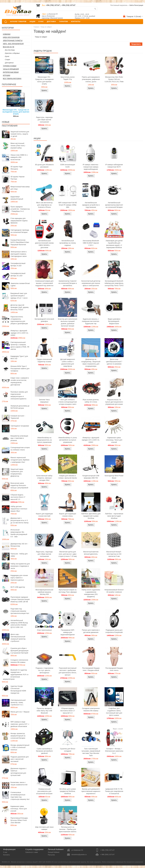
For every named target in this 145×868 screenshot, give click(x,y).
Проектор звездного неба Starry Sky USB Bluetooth (44, 711)
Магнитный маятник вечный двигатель (91, 553)
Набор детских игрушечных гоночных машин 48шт (19, 509)
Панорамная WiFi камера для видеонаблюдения (68, 632)
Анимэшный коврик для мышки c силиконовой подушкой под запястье (44, 283)
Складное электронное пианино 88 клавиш (19, 661)
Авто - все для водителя (13, 44)
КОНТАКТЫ (76, 21)
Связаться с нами (32, 852)
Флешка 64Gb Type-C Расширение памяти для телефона (20, 369)
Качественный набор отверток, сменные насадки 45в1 (44, 478)
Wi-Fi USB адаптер (18, 587)
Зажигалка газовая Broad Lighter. (20, 284)
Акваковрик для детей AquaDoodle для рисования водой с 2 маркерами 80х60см (114, 244)
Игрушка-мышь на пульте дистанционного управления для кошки (114, 402)
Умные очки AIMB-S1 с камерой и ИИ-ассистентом (19, 157)
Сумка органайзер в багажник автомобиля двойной (44, 751)
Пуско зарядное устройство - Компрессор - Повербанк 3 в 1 (20, 209)
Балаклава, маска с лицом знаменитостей (19, 784)
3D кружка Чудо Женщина (17, 168)
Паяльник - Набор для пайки (19, 555)
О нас (5, 852)
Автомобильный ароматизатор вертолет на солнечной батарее (114, 205)
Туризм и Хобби (10, 66)
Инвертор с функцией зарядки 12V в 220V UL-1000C (20, 333)
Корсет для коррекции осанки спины (68, 515)
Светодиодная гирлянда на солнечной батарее (20, 231)
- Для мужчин (9, 63)
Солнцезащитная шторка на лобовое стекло (20, 449)
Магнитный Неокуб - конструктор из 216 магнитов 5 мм (114, 554)
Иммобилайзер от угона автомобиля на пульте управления (68, 440)
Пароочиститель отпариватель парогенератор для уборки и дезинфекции (19, 320)
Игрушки (7, 75)
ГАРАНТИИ (63, 21)
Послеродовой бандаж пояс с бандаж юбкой (91, 669)
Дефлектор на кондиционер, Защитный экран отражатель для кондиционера (91, 363)
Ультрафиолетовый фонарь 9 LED (18, 264)
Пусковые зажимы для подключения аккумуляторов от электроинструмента (19, 395)
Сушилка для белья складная (68, 750)
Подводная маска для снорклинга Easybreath (114, 631)
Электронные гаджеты (13, 41)
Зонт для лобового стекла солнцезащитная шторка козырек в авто (68, 402)
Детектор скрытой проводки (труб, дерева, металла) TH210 (20, 307)
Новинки (7, 34)
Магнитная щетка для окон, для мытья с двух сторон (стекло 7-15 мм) (68, 554)
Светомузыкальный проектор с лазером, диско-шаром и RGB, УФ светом (20, 346)
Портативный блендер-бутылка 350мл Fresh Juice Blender (19, 820)
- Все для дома (9, 50)
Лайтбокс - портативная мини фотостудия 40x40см (114, 516)
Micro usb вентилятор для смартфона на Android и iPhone (44, 205)
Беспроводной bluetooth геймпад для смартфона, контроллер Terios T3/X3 (114, 283)
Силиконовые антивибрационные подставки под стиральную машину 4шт (20, 796)
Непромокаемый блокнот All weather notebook (114, 591)
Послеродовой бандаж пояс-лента (114, 669)
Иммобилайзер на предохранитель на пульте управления (44, 440)
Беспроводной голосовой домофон (44, 320)
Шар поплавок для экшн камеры (44, 828)
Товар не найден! (46, 27)
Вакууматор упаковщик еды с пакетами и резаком (19, 438)
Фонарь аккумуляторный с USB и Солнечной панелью (20, 747)
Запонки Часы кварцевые (44, 401)
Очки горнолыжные (44, 630)
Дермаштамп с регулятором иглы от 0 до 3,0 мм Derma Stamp (20, 520)
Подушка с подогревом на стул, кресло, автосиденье (44, 670)
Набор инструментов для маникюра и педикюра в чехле (20, 566)
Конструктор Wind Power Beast (114, 477)
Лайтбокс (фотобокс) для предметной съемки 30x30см (91, 516)
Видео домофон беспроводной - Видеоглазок (114, 321)
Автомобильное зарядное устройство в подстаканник (91, 205)
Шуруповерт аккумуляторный (17, 198)
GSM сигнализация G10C (68, 166)
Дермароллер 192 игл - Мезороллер (19, 545)
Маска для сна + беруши (20, 712)
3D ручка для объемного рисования (44, 166)
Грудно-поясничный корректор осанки (44, 360)
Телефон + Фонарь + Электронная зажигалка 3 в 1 (114, 751)
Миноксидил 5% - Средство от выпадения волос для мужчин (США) (16, 112)
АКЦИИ (32, 21)
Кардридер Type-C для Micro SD (19, 357)
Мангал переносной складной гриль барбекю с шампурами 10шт (20, 460)
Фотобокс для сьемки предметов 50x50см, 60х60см (68, 791)
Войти (132, 5)
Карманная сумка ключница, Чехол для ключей (19, 809)
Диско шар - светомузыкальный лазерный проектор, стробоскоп (18, 638)
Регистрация (139, 5)
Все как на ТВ (8, 47)
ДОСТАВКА (51, 21)
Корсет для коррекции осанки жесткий (44, 515)
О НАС (41, 21)
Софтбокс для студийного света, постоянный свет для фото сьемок (114, 712)
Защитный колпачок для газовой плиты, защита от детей (20, 134)
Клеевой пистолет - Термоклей (18, 417)
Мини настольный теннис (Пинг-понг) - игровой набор (18, 146)
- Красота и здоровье (12, 53)
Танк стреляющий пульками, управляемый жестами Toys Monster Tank (91, 752)
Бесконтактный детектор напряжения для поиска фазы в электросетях (91, 283)
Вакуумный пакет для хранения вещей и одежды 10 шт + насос (19, 296)
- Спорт (7, 60)
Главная (36, 27)
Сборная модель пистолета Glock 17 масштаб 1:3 (18, 497)
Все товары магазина (12, 79)
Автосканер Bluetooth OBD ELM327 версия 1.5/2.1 (91, 243)
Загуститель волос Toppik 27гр (68, 78)
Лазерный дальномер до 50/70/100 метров (20, 407)
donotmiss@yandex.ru (79, 855)
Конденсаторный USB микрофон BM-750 (91, 477)
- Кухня (7, 56)
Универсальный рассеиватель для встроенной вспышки (44, 791)
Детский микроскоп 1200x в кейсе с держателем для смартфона (68, 363)
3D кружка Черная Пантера (17, 178)
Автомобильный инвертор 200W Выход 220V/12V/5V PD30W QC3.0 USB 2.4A (19, 624)
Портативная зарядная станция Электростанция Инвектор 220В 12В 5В (20, 599)
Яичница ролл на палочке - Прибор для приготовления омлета (68, 829)
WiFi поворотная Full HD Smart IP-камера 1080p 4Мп (68, 205)
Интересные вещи (11, 72)
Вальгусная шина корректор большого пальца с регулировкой (19, 485)
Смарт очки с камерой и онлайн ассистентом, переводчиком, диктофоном (20, 381)
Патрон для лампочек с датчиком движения (91, 631)
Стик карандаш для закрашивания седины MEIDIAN (19, 221)
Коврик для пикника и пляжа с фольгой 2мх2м (68, 477)
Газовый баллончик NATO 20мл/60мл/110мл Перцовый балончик (20, 242)
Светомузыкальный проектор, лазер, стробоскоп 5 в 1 (18, 702)
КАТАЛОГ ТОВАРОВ (18, 21)
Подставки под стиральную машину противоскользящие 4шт (20, 611)
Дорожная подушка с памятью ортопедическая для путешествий (19, 772)
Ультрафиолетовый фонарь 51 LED (18, 274)
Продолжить (136, 44)
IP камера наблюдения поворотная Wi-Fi (114, 166)
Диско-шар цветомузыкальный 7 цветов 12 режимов (114, 362)
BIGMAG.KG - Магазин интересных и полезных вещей (19, 862)
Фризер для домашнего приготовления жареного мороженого (91, 791)
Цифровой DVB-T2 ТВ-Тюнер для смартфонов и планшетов (114, 791)
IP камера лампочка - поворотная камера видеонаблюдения (91, 167)
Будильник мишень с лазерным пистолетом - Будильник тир (91, 321)
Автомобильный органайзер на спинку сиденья (68, 243)
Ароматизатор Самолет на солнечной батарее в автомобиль (68, 283)
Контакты (6, 855)
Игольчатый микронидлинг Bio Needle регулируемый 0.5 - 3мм (19, 533)
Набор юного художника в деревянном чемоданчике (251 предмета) (91, 593)
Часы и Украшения (11, 69)
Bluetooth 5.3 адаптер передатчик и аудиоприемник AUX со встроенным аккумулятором (16, 675)
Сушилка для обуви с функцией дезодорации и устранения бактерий (19, 651)
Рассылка (51, 855)
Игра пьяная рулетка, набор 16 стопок (91, 401)
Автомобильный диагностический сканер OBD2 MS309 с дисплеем (44, 244)
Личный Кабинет (54, 852)
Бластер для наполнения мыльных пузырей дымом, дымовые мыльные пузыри (68, 322)
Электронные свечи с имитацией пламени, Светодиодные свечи (19, 254)
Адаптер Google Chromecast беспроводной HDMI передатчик (18, 690)
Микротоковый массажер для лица (20, 188)
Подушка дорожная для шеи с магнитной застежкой (20, 759)
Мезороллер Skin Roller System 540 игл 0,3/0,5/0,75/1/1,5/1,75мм (114, 79)
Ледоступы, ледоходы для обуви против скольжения (44, 120)
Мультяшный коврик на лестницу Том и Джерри (68, 591)
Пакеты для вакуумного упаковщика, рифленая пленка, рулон (91, 79)
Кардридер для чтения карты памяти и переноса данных (19, 578)
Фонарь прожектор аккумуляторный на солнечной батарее (18, 736)
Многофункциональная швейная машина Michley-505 (44, 592)
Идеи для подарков (11, 37)
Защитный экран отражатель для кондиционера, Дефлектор (17, 473)
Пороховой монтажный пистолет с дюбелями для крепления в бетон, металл (68, 671)
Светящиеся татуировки (20, 426)
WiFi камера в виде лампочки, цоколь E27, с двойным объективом (20, 724)
